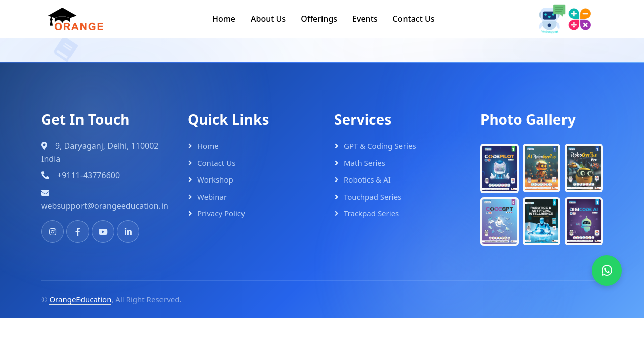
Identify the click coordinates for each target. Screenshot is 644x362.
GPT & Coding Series (380, 146)
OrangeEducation (80, 299)
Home (224, 19)
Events (365, 19)
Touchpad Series (373, 197)
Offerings (319, 19)
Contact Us (414, 19)
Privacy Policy (221, 213)
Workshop (215, 179)
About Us (268, 19)
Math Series (365, 163)
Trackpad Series (371, 213)
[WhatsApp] (607, 270)
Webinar (212, 197)
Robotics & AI (367, 179)
